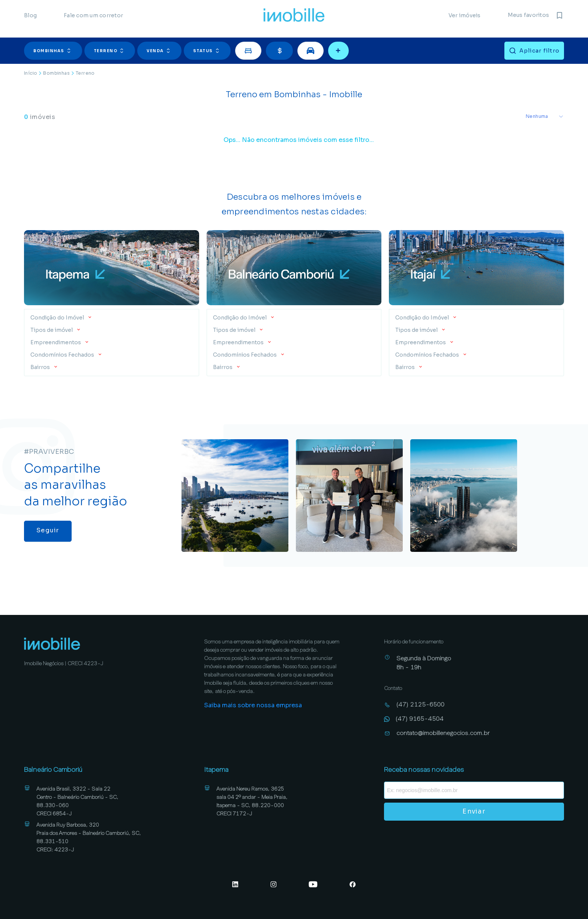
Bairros (41, 367)
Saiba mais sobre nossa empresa (253, 705)
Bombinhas (53, 51)
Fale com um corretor (93, 19)
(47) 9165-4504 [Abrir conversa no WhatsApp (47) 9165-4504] (420, 719)
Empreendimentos (56, 342)
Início (31, 73)
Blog (30, 19)
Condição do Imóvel (58, 318)
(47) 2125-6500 (420, 704)
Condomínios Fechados (63, 355)
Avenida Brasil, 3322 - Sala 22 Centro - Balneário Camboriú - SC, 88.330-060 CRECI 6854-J (77, 801)
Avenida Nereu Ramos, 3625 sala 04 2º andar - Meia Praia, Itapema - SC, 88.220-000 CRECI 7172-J (252, 801)
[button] (54, 51)
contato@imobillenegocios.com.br (443, 733)
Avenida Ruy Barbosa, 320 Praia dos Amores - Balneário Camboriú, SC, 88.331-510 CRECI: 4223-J (89, 837)
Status (207, 51)
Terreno (110, 51)
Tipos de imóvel (52, 330)
